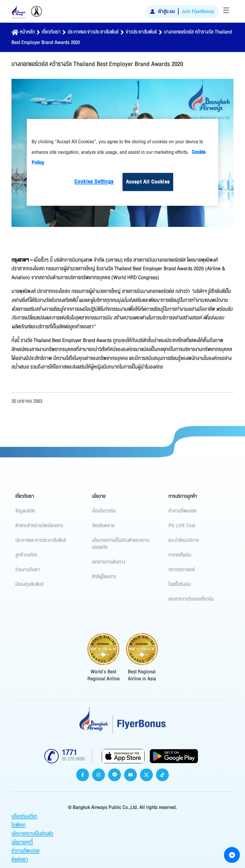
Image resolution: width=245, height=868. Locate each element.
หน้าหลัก (27, 32)
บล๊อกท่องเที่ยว (24, 816)
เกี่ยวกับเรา (51, 32)
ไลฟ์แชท (19, 825)
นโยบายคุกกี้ (22, 842)
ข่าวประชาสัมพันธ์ (141, 32)
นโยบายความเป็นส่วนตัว (32, 834)
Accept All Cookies (148, 182)
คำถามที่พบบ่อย (26, 851)
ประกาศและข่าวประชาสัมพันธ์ (93, 32)
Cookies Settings (94, 182)
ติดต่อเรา (20, 859)
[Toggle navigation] (226, 11)
